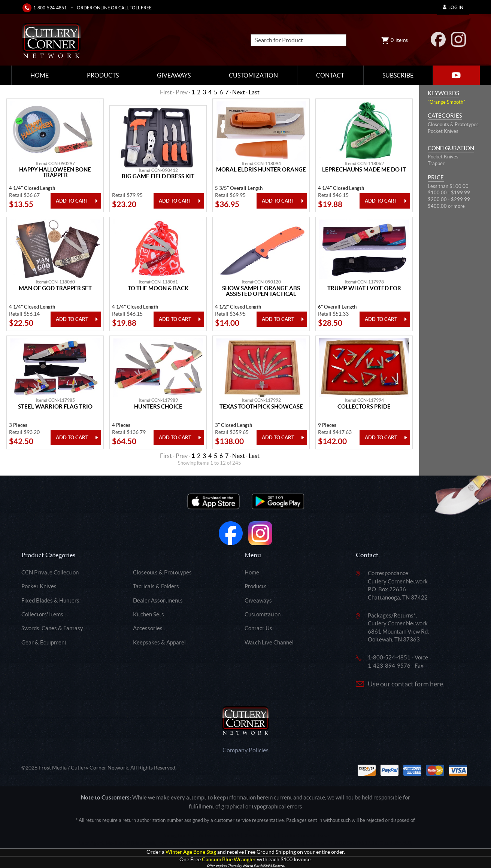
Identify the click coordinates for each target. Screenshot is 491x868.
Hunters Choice (158, 407)
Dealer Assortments (158, 600)
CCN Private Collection (50, 572)
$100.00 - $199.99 (449, 193)
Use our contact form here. (406, 684)
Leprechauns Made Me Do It (364, 170)
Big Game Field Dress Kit (158, 176)
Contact (330, 75)
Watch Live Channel (269, 642)
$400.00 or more (446, 206)
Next (239, 92)
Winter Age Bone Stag (191, 852)
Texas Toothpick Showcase (261, 407)
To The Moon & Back (158, 288)
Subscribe (398, 75)
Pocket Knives (443, 131)
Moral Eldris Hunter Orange (261, 170)
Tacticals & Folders (156, 586)
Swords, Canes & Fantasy (52, 628)
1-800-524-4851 (50, 8)
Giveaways (174, 75)
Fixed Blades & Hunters (50, 600)
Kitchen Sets (148, 614)
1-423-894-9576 (389, 666)
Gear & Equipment (44, 642)
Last (254, 92)
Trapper (436, 163)
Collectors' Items (42, 614)
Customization (253, 75)
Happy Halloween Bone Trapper (55, 172)
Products (103, 75)
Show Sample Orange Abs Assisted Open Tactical (261, 291)
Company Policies (245, 750)
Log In (453, 7)
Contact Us (258, 628)
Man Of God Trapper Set (55, 288)
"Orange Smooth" (446, 102)
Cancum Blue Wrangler (229, 860)
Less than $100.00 (448, 186)
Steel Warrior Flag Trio (55, 407)
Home (40, 75)
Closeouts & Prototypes (453, 125)
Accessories (148, 628)
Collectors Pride (364, 407)
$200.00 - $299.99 (449, 199)
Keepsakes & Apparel (159, 642)
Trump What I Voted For (364, 288)
